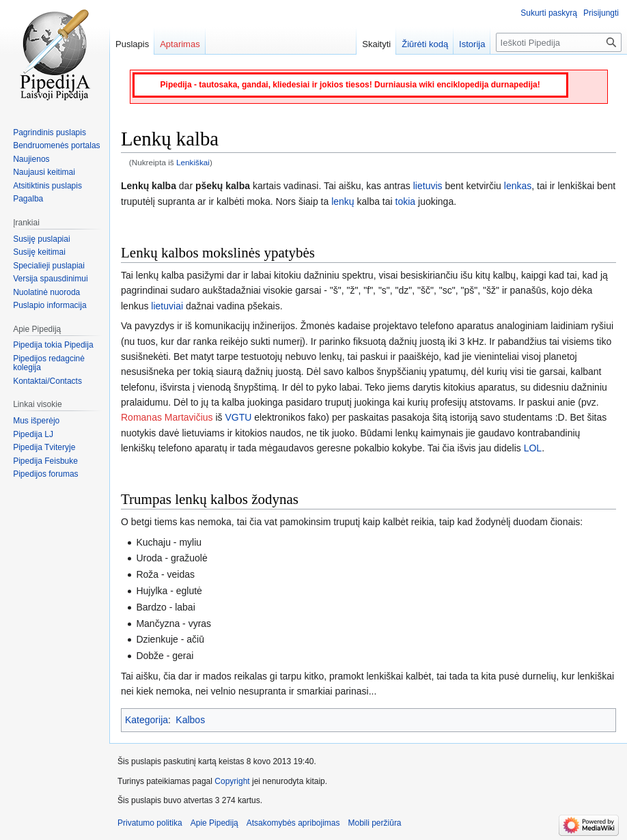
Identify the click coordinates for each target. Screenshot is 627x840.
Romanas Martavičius (167, 417)
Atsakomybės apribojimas (293, 823)
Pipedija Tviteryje (44, 447)
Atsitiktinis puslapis (47, 186)
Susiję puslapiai (41, 239)
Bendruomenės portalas (56, 145)
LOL (533, 448)
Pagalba (28, 199)
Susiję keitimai (39, 252)
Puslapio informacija (50, 305)
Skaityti (376, 44)
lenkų (343, 201)
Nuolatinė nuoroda (46, 292)
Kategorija (147, 720)
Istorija (472, 44)
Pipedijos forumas (45, 474)
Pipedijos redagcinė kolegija (49, 363)
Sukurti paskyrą (549, 13)
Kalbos (190, 720)
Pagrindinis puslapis (50, 132)
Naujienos (31, 159)
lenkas (518, 186)
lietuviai (167, 306)
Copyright (232, 781)
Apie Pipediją (214, 823)
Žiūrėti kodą (425, 44)
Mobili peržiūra (375, 823)
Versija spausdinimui (50, 279)
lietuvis (428, 186)
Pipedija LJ (33, 434)
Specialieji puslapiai (49, 266)
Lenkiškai (193, 162)
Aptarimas (180, 44)
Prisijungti (601, 13)
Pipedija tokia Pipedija (53, 345)
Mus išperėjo (36, 421)
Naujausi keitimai (44, 172)
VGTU (239, 417)
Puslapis (132, 44)
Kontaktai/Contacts (47, 381)
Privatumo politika (150, 823)
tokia (406, 201)
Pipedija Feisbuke (45, 461)
